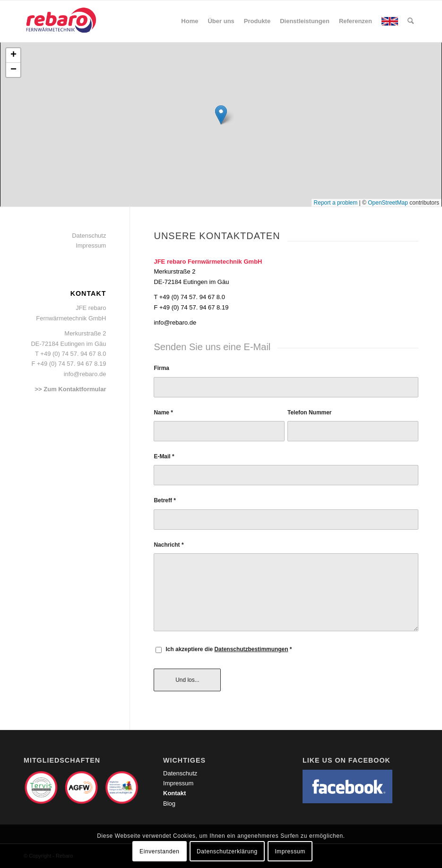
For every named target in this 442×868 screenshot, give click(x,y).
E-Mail (164, 456)
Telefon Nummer (309, 413)
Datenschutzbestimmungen (251, 649)
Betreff (165, 500)
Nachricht (169, 545)
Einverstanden (160, 851)
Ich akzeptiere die (229, 649)
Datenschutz (89, 236)
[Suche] (411, 21)
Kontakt (174, 793)
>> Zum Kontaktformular (70, 389)
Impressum (91, 245)
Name (163, 413)
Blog (169, 804)
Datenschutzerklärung (227, 851)
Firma (161, 368)
